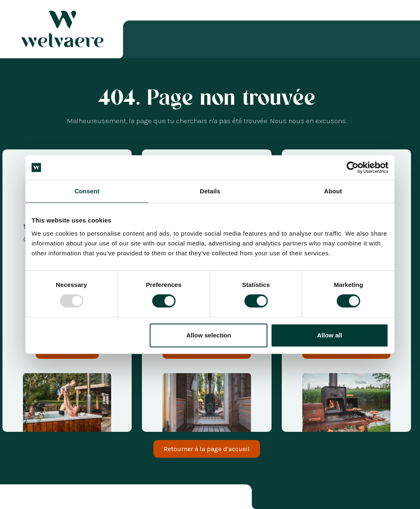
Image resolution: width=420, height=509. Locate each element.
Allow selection (209, 335)
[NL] (21, 498)
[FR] (12, 498)
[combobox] (12, 498)
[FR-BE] (37, 498)
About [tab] (333, 191)
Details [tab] (210, 191)
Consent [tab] (87, 191)
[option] (21, 498)
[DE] (45, 498)
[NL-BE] (29, 498)
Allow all (330, 335)
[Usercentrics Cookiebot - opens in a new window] (353, 167)
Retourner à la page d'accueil (207, 449)
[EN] (53, 498)
